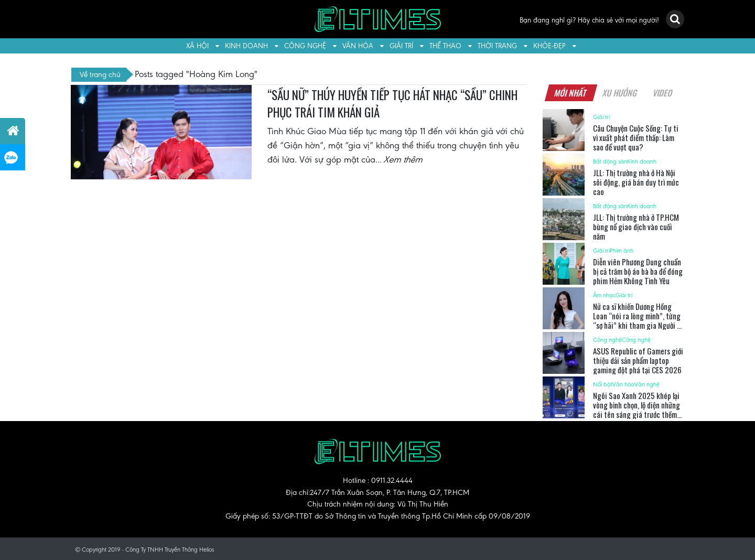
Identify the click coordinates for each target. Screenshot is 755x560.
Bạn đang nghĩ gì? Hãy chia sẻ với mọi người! (589, 20)
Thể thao (445, 46)
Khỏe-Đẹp (549, 46)
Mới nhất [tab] (570, 93)
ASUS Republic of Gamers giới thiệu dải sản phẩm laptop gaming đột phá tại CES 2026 (638, 360)
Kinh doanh (246, 46)
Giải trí (401, 46)
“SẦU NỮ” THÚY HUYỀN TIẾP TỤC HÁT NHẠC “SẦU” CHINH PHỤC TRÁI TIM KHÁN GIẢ (392, 104)
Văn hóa (358, 46)
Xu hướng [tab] (620, 93)
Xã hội (197, 46)
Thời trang (497, 46)
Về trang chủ (100, 74)
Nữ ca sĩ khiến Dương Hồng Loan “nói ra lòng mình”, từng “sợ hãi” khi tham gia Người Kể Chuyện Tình (638, 320)
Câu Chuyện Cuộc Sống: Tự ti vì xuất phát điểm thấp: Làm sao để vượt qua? (636, 137)
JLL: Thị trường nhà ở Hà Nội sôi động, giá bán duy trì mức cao (636, 182)
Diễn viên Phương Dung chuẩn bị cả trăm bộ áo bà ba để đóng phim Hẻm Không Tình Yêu (638, 271)
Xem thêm (404, 159)
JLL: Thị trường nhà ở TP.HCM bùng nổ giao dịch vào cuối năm (636, 227)
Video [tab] (662, 93)
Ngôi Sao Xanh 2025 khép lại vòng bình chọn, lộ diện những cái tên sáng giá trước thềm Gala (637, 410)
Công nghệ (305, 46)
